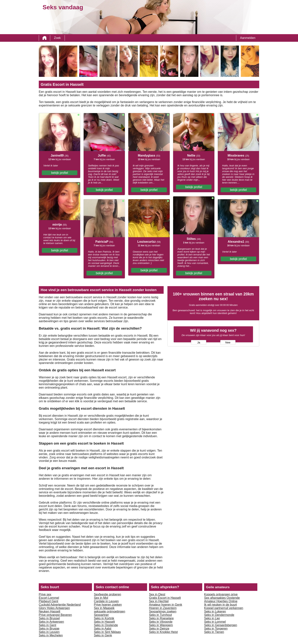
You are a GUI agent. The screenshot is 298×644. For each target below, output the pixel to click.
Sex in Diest (157, 594)
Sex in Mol (101, 598)
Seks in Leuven (49, 632)
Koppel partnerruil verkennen (224, 608)
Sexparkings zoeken (163, 611)
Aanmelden (248, 38)
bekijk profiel (60, 173)
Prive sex (45, 594)
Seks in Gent (48, 625)
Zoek (57, 38)
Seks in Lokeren (215, 611)
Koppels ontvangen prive (221, 594)
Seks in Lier (212, 618)
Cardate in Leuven (106, 601)
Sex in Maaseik (104, 608)
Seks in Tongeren (216, 629)
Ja (199, 342)
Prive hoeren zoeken (108, 605)
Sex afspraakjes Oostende (222, 598)
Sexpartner (101, 615)
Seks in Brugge (49, 629)
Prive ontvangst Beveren (55, 615)
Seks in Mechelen (51, 635)
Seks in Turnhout (160, 615)
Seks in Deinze (159, 629)
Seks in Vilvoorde (161, 622)
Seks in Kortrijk (104, 618)
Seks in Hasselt (104, 622)
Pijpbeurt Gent (48, 601)
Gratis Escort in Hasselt (165, 598)
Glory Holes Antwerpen (54, 608)
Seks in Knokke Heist (163, 632)
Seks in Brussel (49, 618)
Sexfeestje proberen (107, 594)
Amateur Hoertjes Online (221, 601)
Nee (228, 342)
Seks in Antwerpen (51, 622)
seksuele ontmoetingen (110, 611)
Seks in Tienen (214, 632)
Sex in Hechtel (159, 601)
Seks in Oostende (106, 625)
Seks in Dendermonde (219, 615)
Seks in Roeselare (161, 618)
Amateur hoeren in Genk (166, 605)
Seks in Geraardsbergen (221, 625)
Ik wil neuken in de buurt (221, 605)
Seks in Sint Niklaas (107, 632)
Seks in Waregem (161, 625)
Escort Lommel (49, 598)
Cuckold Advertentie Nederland (60, 605)
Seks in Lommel (215, 622)
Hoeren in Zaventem (163, 608)
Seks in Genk (103, 635)
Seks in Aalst (103, 629)
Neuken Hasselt (50, 611)
